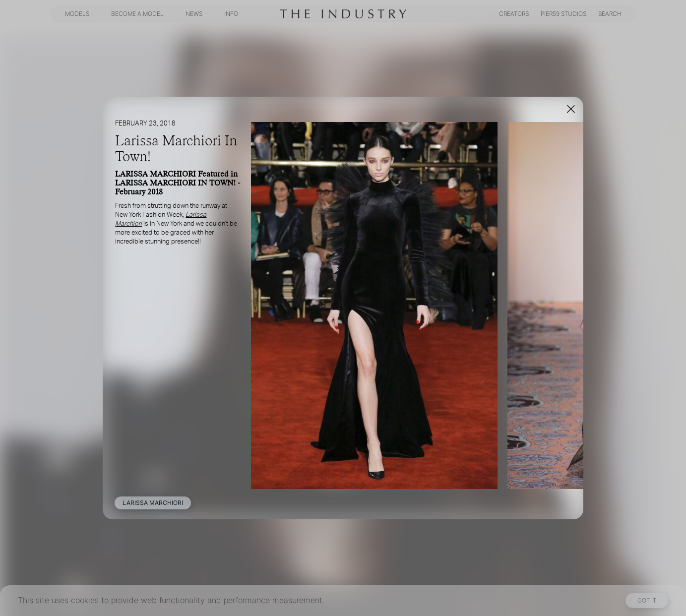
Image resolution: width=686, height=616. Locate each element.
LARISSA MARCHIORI (153, 503)
